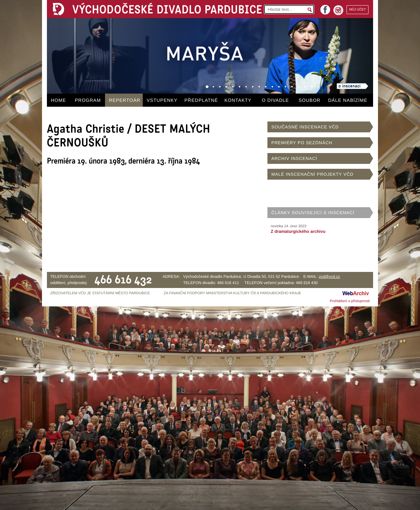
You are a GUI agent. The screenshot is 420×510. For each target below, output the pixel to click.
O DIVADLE (275, 100)
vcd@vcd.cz (329, 277)
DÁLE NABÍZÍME (348, 100)
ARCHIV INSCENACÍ (294, 158)
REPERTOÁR (125, 100)
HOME (58, 100)
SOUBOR (310, 100)
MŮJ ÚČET (357, 10)
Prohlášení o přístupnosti (350, 301)
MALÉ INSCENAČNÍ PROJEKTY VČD (312, 174)
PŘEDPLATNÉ (201, 100)
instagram (338, 10)
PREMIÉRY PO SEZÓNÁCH (302, 143)
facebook (325, 8)
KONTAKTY (238, 100)
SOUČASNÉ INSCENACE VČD (305, 127)
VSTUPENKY (162, 100)
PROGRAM (88, 100)
